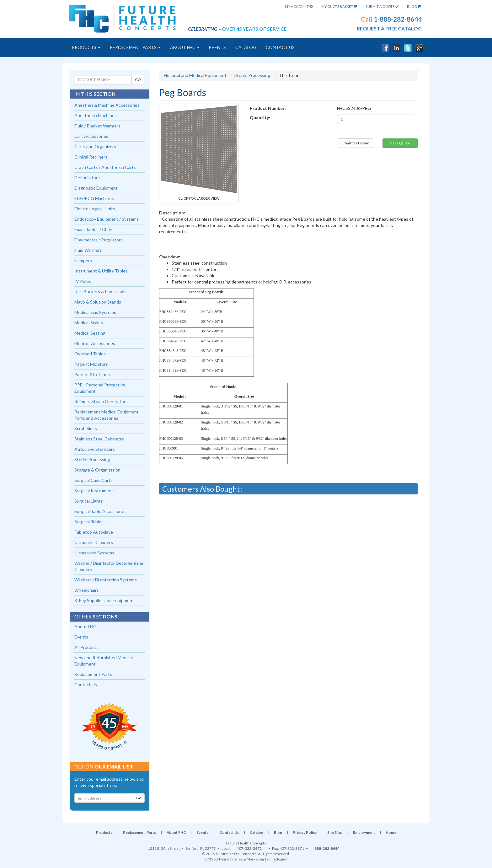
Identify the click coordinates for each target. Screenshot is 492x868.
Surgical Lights (89, 501)
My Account (299, 6)
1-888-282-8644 (398, 19)
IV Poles (83, 281)
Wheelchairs (87, 590)
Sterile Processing (252, 75)
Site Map (335, 832)
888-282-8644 (327, 848)
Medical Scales (89, 323)
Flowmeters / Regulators (99, 240)
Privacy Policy (305, 832)
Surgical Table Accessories (100, 511)
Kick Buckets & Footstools (100, 291)
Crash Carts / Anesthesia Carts (105, 167)
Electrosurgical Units (95, 209)
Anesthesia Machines (96, 115)
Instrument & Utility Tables (101, 271)
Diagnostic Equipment (96, 188)
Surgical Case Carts (94, 480)
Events (217, 47)
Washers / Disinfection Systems (106, 580)
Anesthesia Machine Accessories (107, 105)
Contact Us (280, 47)
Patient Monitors (91, 364)
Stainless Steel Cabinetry (99, 439)
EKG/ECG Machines (94, 198)
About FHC (185, 47)
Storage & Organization (97, 470)
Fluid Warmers (88, 250)
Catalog (246, 47)
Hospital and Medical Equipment (195, 75)
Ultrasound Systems (94, 553)
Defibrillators (87, 178)
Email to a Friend (355, 143)
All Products (86, 647)
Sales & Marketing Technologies (260, 859)
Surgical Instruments (95, 491)
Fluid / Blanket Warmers (97, 126)
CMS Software (217, 859)
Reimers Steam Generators (101, 401)
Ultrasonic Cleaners (94, 542)
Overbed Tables (90, 354)
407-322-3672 (249, 848)
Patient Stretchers (93, 374)
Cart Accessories (91, 136)
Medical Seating (90, 333)
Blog (414, 6)
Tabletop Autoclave (94, 532)
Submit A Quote (382, 6)
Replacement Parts (135, 47)
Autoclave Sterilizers (95, 449)
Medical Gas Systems (95, 312)
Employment (364, 832)
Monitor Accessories (95, 343)
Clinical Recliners (91, 157)
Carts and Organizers (95, 146)
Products (86, 47)
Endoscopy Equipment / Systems (107, 219)
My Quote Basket (339, 6)
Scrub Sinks (86, 428)
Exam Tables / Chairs (94, 229)
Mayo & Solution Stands (98, 302)
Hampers (83, 260)
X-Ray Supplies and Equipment (104, 600)
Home (391, 832)
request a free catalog (389, 28)
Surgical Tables (89, 522)
